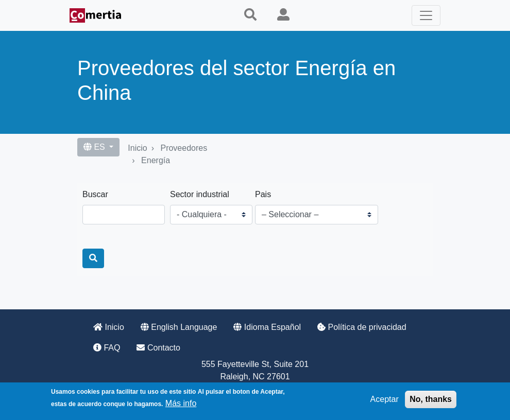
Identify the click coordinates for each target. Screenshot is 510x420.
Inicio (137, 148)
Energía (156, 160)
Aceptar (385, 399)
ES (95, 147)
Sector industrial (200, 194)
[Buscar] (93, 258)
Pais (263, 194)
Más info (181, 403)
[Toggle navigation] (426, 15)
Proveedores (184, 148)
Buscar (95, 194)
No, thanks (431, 399)
